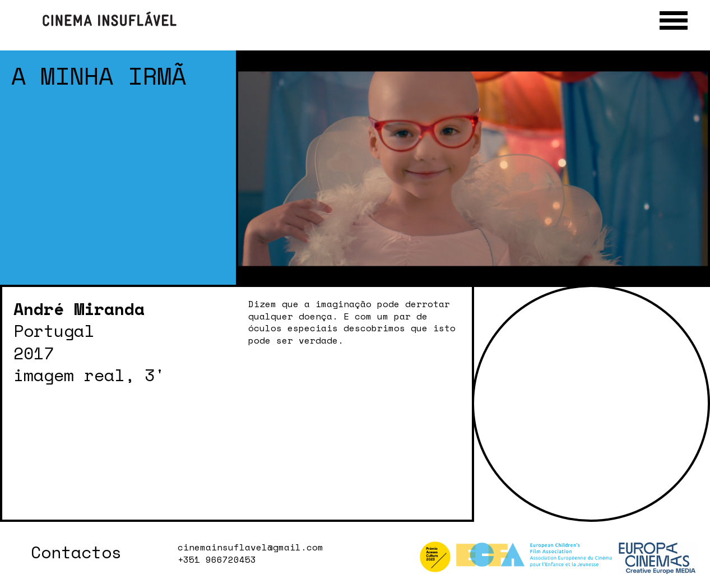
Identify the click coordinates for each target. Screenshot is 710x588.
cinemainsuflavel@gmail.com (250, 548)
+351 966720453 (217, 560)
